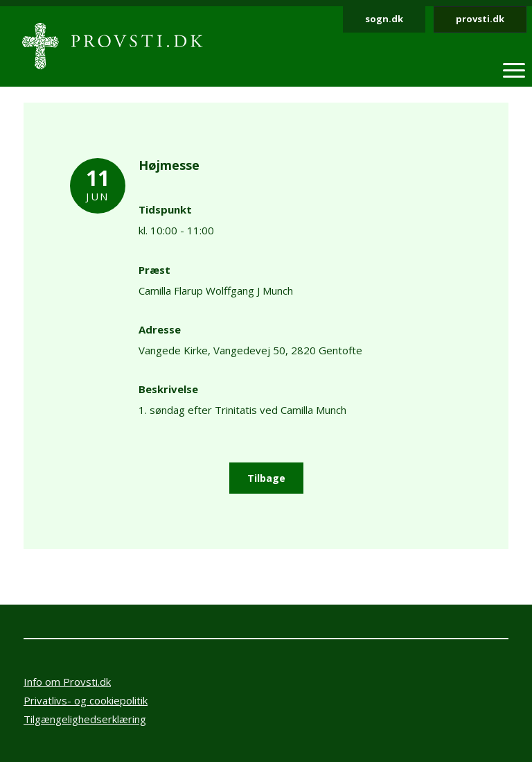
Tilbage (266, 478)
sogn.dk (384, 19)
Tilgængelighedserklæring (85, 719)
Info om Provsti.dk (67, 682)
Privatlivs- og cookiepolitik (86, 700)
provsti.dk (480, 19)
